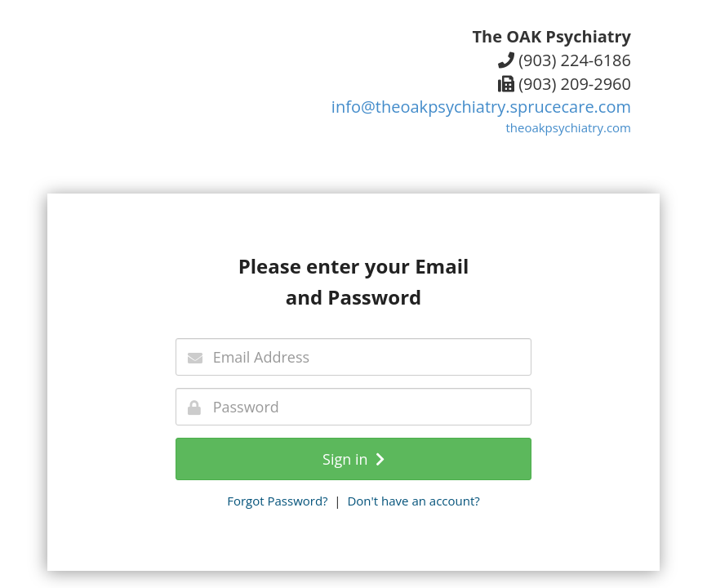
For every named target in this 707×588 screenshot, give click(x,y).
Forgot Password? (277, 501)
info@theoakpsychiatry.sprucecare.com (481, 107)
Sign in (353, 459)
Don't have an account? (413, 501)
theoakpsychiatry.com (568, 127)
